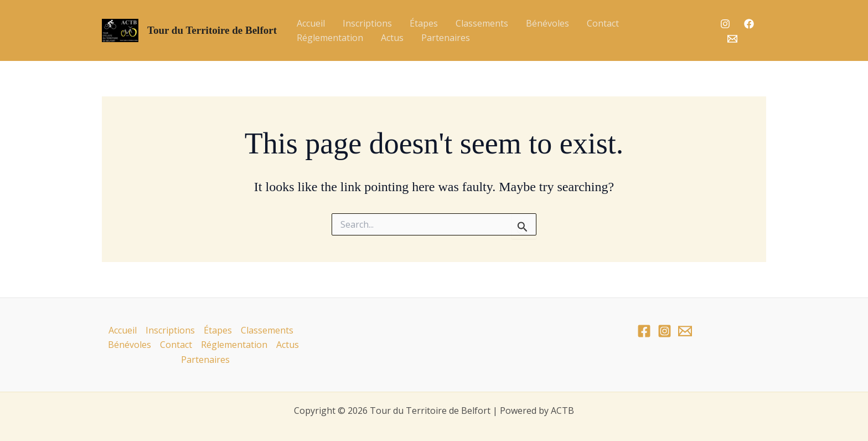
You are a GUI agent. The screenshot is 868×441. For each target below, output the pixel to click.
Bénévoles (547, 23)
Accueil (311, 23)
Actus (392, 38)
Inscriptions (367, 23)
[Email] (732, 39)
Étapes (424, 23)
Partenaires (446, 38)
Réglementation (330, 38)
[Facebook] (749, 24)
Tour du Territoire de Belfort (212, 30)
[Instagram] (725, 24)
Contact (603, 23)
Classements (482, 23)
